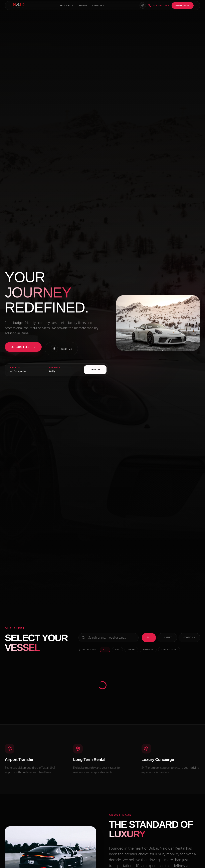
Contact (98, 5)
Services (67, 5)
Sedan (131, 650)
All (149, 637)
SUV (117, 650)
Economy (189, 637)
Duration (55, 367)
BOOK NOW (183, 5)
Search (95, 370)
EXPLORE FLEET (23, 347)
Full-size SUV (169, 650)
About (83, 5)
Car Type (15, 367)
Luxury (167, 637)
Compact (148, 650)
